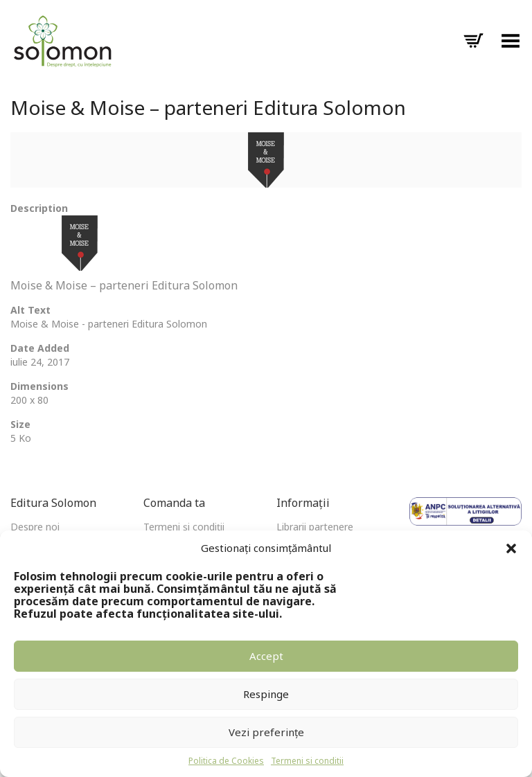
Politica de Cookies (226, 761)
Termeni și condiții (184, 527)
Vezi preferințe (266, 732)
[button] (511, 548)
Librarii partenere (315, 527)
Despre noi (35, 527)
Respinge (266, 694)
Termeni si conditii (307, 761)
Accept (266, 656)
